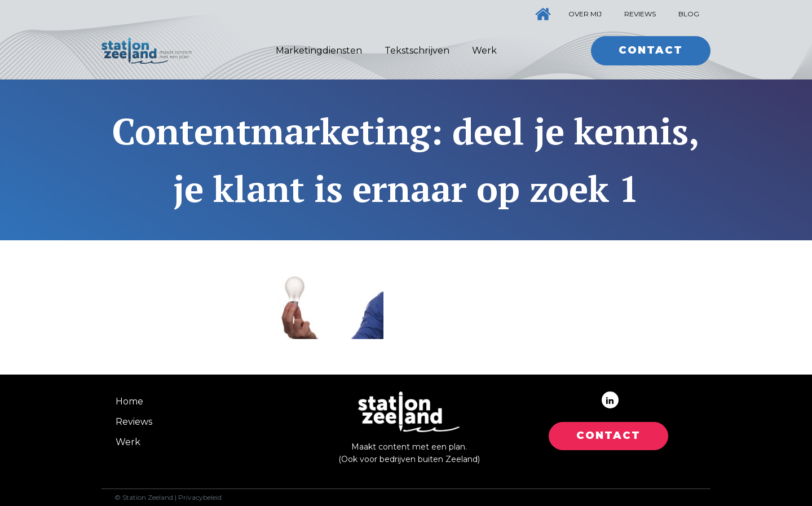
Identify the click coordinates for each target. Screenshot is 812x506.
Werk (484, 50)
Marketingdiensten (319, 50)
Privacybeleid (200, 498)
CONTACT (608, 435)
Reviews (640, 14)
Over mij (585, 14)
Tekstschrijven (417, 50)
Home (129, 401)
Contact (651, 50)
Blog (689, 14)
